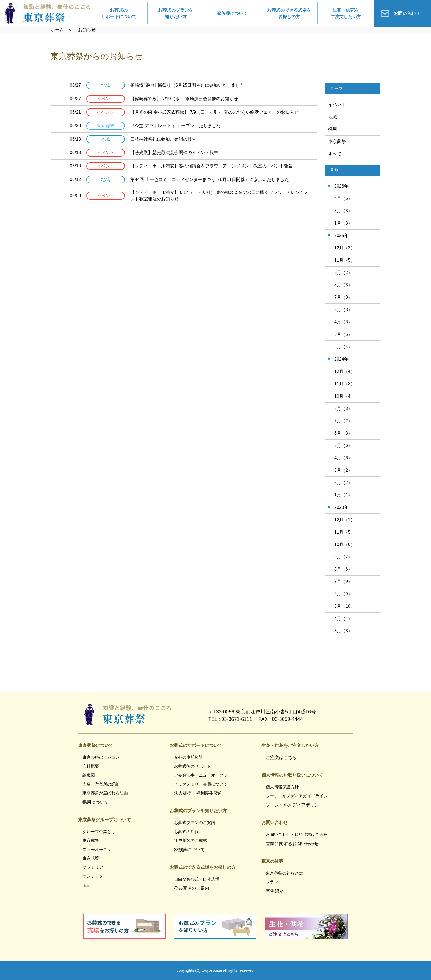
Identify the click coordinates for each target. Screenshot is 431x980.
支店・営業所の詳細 (101, 784)
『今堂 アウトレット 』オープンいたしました (176, 126)
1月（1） (343, 495)
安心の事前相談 (188, 757)
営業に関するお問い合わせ (292, 844)
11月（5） (345, 260)
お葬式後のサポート (193, 766)
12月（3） (345, 248)
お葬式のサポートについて (119, 13)
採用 (333, 129)
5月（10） (345, 606)
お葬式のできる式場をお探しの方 (289, 13)
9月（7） (343, 557)
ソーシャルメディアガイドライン (297, 796)
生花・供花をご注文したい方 (346, 13)
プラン (272, 882)
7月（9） (343, 581)
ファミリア (93, 867)
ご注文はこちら (281, 757)
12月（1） (345, 520)
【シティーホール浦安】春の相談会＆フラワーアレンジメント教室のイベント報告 (212, 166)
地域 (333, 117)
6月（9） (343, 594)
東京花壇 (91, 858)
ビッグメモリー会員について (201, 784)
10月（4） (345, 396)
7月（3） (343, 297)
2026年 (341, 186)
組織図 (89, 775)
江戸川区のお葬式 (190, 840)
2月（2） (343, 483)
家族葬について (232, 13)
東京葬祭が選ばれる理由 (105, 793)
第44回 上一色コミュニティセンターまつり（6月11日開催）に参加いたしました (210, 179)
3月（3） (343, 211)
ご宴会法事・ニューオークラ (201, 775)
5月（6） (343, 446)
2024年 (341, 359)
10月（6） (345, 544)
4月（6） (343, 198)
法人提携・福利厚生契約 (198, 793)
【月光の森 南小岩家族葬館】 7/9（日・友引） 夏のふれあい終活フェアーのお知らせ (214, 112)
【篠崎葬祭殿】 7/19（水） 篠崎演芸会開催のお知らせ (184, 99)
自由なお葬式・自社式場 (197, 879)
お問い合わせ (407, 13)
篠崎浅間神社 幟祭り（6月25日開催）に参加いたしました (187, 85)
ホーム (57, 30)
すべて (335, 154)
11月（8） (345, 384)
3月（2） (343, 470)
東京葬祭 (337, 142)
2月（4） (343, 347)
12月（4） (345, 371)
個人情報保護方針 (282, 787)
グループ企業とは (99, 832)
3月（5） (343, 334)
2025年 (341, 235)
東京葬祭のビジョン (101, 757)
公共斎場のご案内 (192, 888)
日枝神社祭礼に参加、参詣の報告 (163, 139)
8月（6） (343, 569)
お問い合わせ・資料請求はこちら (297, 834)
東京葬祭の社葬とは (284, 873)
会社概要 (91, 766)
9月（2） (343, 273)
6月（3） (343, 433)
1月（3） (343, 223)
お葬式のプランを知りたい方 (176, 13)
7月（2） (343, 421)
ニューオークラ (97, 849)
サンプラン (93, 876)
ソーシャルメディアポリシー (294, 805)
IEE (86, 885)
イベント (337, 104)
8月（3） (343, 285)
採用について (96, 802)
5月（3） (343, 310)
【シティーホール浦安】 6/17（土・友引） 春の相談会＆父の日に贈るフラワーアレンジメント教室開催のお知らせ (219, 196)
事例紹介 (275, 891)
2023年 (341, 507)
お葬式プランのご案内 (195, 823)
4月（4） (343, 619)
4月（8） (343, 322)
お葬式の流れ (186, 832)
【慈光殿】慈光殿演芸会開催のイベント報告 (174, 153)
